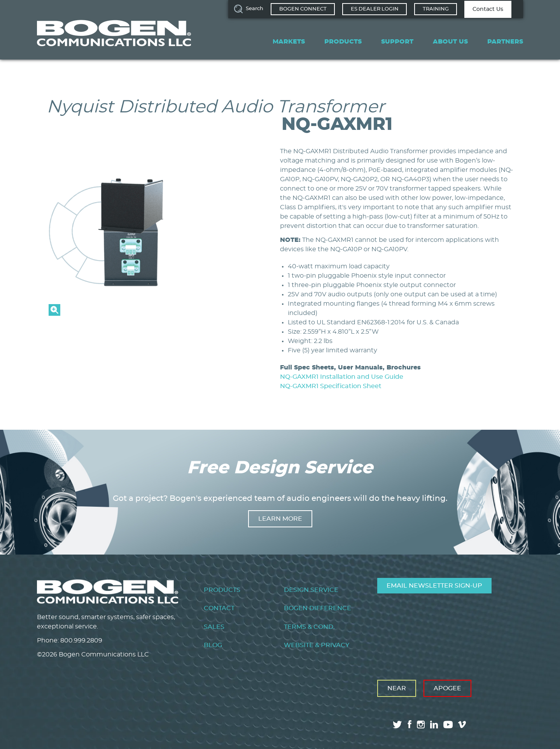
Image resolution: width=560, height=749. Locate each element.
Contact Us (488, 9)
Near (397, 688)
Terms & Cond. (309, 627)
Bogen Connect (303, 9)
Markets (289, 42)
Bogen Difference (318, 608)
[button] (132, 314)
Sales (214, 627)
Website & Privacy (317, 645)
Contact (219, 608)
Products (343, 42)
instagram (421, 724)
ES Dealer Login (375, 9)
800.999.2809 (81, 640)
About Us (450, 42)
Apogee (447, 688)
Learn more (280, 519)
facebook (409, 724)
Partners (505, 42)
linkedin (434, 724)
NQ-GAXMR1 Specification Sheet (331, 386)
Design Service (311, 590)
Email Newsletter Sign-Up (434, 586)
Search (255, 9)
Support (397, 42)
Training (436, 9)
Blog (213, 645)
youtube (448, 724)
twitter (397, 724)
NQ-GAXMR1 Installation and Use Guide (342, 377)
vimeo (463, 724)
